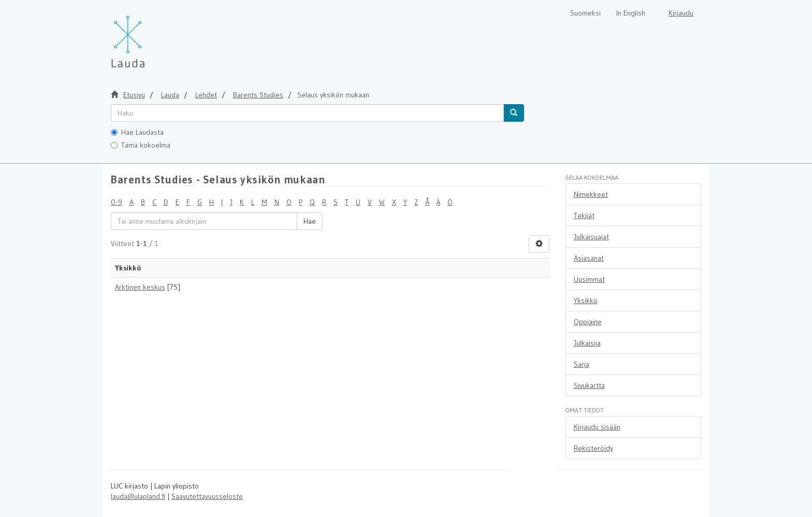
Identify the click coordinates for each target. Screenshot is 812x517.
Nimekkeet (591, 194)
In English (631, 13)
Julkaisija (587, 343)
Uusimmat (589, 279)
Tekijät (584, 216)
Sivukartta (589, 385)
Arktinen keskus (140, 287)
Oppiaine (588, 322)
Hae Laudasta (137, 132)
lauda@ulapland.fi (138, 496)
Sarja (582, 364)
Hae (310, 221)
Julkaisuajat (591, 237)
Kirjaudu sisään (597, 427)
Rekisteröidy (593, 448)
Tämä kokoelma (141, 145)
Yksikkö (586, 300)
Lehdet (206, 95)
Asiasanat (589, 258)
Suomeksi (585, 13)
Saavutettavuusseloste (207, 496)
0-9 (117, 202)
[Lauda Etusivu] (150, 36)
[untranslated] (307, 113)
